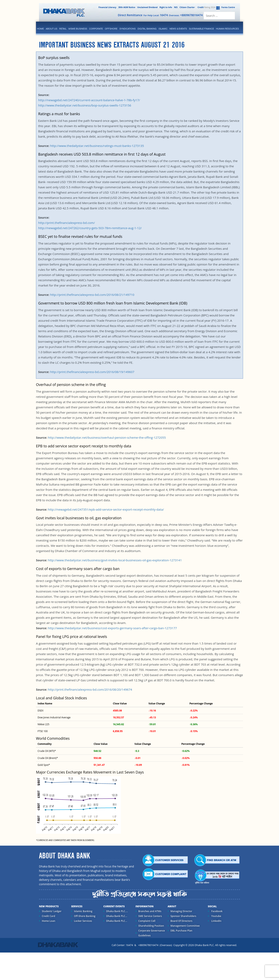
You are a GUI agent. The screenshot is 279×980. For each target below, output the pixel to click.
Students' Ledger (52, 911)
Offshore (111, 29)
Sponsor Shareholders (183, 916)
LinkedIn (216, 921)
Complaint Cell (147, 921)
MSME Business (78, 29)
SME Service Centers (150, 916)
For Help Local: (156, 15)
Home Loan (48, 921)
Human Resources (227, 29)
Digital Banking (147, 29)
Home (40, 29)
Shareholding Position (151, 926)
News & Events (178, 29)
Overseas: (186, 15)
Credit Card (48, 916)
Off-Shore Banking (85, 916)
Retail (63, 29)
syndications (127, 29)
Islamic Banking (83, 911)
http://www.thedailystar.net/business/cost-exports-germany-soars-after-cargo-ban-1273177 (112, 628)
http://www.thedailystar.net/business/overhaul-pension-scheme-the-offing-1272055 (107, 437)
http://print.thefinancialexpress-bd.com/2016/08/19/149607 (92, 372)
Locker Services (83, 921)
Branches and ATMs (150, 911)
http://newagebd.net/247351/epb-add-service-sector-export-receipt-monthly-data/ (105, 509)
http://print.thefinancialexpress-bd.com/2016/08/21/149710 (92, 295)
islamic (163, 29)
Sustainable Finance (201, 29)
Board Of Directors (181, 921)
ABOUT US (52, 29)
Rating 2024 (206, 7)
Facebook (217, 911)
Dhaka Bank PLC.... (117, 911)
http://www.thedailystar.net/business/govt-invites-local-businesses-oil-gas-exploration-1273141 (114, 560)
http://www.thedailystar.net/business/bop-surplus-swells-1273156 (85, 105)
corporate (96, 29)
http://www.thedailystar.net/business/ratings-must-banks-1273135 (97, 146)
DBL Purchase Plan (181, 931)
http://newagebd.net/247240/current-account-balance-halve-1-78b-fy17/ (89, 100)
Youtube (216, 916)
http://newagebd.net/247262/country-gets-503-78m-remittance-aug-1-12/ (90, 228)
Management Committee (185, 926)
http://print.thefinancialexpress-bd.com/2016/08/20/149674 (90, 689)
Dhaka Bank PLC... (117, 916)
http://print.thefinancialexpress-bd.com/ (66, 223)
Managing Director (181, 911)
